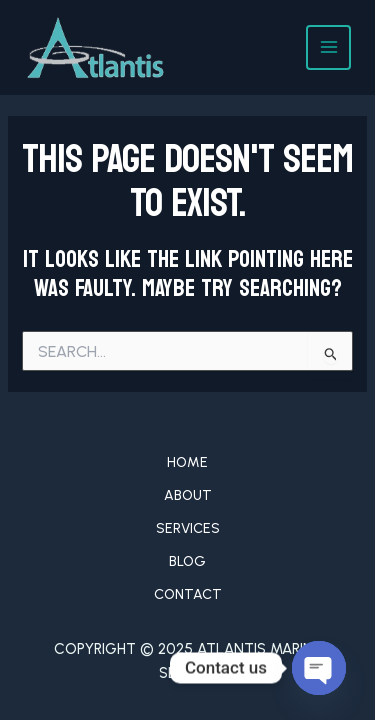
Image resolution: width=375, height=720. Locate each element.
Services (188, 528)
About (188, 495)
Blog (187, 561)
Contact (188, 594)
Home (187, 462)
